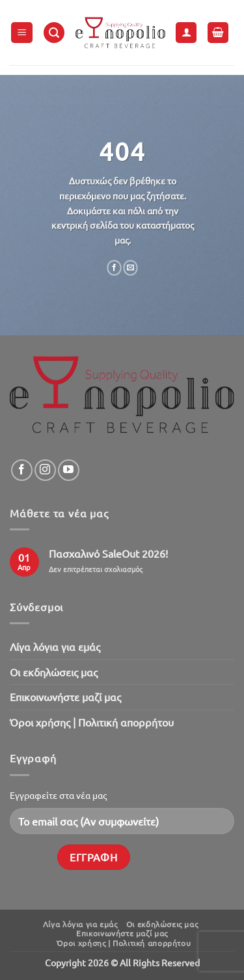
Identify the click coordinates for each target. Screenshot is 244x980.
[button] (22, 33)
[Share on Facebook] (114, 268)
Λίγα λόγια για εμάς (55, 646)
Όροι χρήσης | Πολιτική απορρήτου (92, 722)
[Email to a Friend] (130, 268)
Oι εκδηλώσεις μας (54, 672)
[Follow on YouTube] (69, 470)
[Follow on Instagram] (45, 470)
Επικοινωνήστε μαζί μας (65, 697)
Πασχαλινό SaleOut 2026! (108, 554)
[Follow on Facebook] (22, 470)
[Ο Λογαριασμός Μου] (186, 33)
